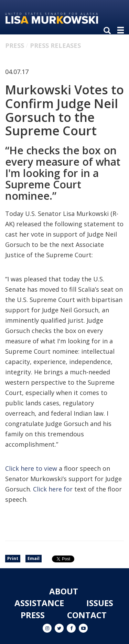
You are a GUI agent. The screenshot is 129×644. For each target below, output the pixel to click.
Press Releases (55, 45)
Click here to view (31, 468)
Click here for (53, 489)
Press (15, 45)
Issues (100, 603)
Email (34, 558)
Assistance (39, 603)
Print (13, 558)
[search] (109, 31)
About (64, 591)
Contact (87, 615)
